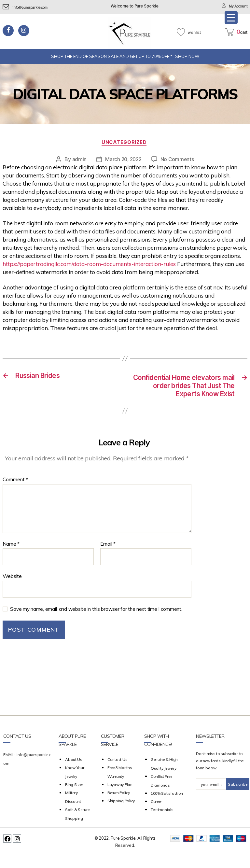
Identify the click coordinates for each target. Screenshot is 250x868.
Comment (15, 492)
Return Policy (119, 805)
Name (11, 556)
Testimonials (162, 822)
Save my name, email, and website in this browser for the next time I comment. (96, 621)
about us (74, 772)
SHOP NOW (187, 56)
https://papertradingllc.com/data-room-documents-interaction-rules (89, 265)
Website (12, 589)
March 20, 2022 (123, 160)
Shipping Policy (121, 813)
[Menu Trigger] (231, 18)
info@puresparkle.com (29, 8)
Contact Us (117, 772)
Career (156, 814)
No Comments (178, 160)
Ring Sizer (74, 797)
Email (108, 556)
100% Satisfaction (167, 806)
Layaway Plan (120, 797)
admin (78, 160)
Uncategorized (125, 143)
